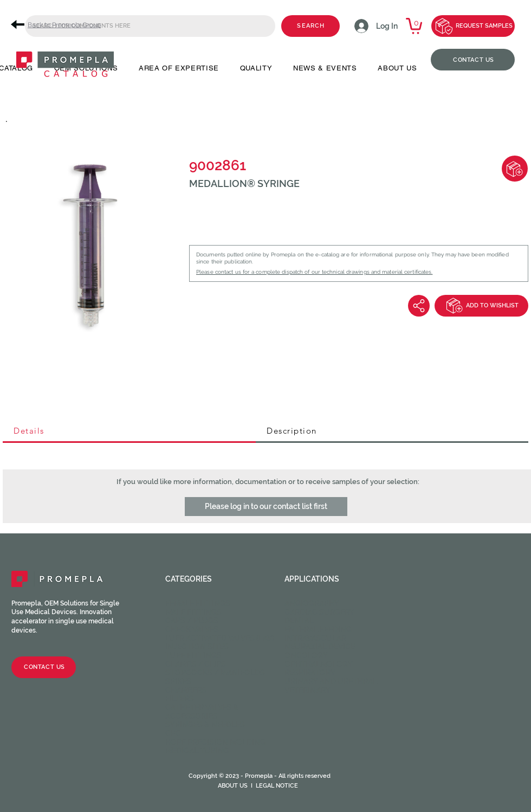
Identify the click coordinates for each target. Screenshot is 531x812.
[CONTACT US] (473, 60)
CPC (173, 733)
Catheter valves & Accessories (202, 712)
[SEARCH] (310, 26)
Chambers (186, 690)
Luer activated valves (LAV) (220, 638)
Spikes (178, 681)
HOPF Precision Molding (215, 742)
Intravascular (315, 638)
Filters (180, 699)
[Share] (419, 306)
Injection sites (197, 647)
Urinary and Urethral (331, 681)
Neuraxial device (320, 647)
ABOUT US (233, 786)
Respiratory (310, 673)
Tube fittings (193, 655)
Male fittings (193, 612)
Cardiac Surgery (319, 612)
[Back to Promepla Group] (60, 25)
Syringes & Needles (205, 725)
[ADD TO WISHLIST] (481, 306)
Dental (299, 621)
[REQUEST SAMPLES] (473, 26)
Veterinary (307, 690)
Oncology (306, 655)
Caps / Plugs (192, 621)
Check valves (192, 629)
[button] (266, 507)
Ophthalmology (319, 664)
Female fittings (198, 603)
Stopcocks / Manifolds (215, 673)
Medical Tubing (197, 751)
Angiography (312, 603)
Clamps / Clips (196, 664)
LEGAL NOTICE (277, 786)
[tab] (129, 431)
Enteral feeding (318, 629)
